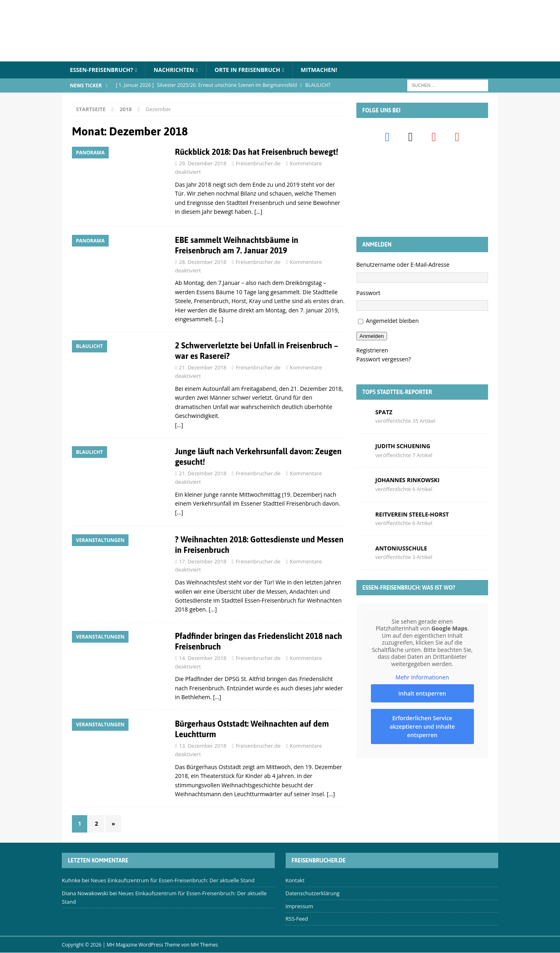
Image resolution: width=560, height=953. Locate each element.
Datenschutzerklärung (313, 893)
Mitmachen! (322, 70)
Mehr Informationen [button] (422, 677)
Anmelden (372, 336)
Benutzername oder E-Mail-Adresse (403, 265)
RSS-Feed (297, 919)
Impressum (300, 906)
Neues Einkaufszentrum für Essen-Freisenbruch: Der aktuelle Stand (173, 880)
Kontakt (295, 880)
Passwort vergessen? (384, 359)
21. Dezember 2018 (203, 368)
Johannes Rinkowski (407, 480)
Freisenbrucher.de (258, 164)
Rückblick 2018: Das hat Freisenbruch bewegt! (257, 152)
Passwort (368, 293)
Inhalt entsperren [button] (422, 693)
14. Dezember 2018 (203, 658)
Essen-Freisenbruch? (102, 70)
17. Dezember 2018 (203, 561)
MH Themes (204, 945)
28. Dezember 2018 (203, 262)
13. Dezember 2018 (203, 746)
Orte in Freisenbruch (250, 70)
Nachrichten (175, 70)
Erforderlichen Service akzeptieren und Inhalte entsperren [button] (422, 726)
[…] (258, 212)
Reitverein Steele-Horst (412, 514)
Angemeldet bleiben (392, 321)
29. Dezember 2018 (203, 164)
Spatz (384, 412)
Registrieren (372, 350)
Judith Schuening (403, 446)
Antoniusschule (401, 548)
